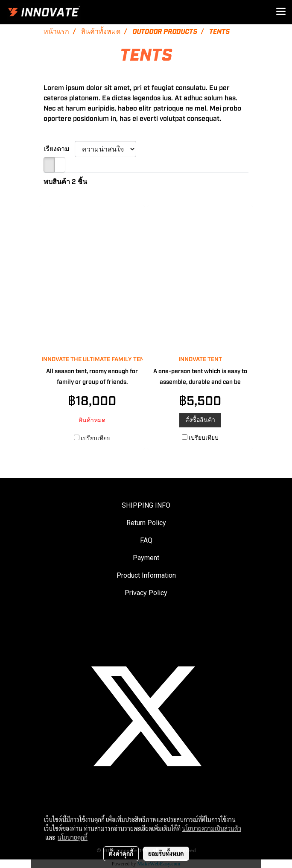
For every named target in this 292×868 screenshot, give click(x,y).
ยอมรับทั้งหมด (166, 853)
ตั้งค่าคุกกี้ (121, 853)
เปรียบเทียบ (96, 438)
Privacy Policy (146, 593)
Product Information (146, 575)
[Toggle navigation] (281, 12)
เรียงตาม (59, 149)
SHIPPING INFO (146, 505)
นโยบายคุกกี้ (73, 837)
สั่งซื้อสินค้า (200, 420)
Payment (146, 558)
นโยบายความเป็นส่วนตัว (212, 828)
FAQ (146, 540)
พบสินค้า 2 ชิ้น (65, 182)
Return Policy (146, 523)
